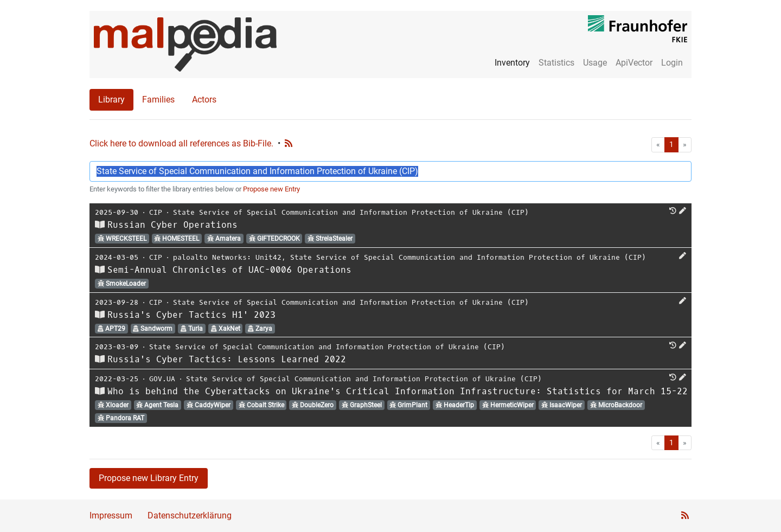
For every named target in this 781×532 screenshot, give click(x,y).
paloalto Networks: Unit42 (227, 257)
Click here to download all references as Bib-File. (181, 143)
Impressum (111, 515)
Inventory (512, 63)
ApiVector (634, 63)
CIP (156, 212)
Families (158, 100)
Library (111, 100)
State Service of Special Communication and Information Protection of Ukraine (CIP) (351, 212)
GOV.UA (162, 379)
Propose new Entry (271, 189)
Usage (595, 63)
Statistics (556, 63)
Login (672, 63)
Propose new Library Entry (149, 478)
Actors (204, 100)
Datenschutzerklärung (190, 515)
